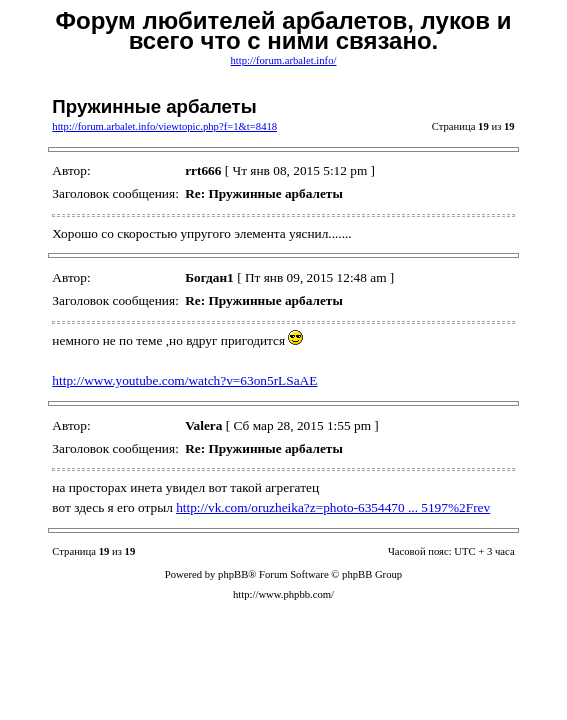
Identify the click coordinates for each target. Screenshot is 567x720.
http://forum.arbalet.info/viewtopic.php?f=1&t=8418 (164, 126)
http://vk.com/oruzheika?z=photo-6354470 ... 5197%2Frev (333, 507)
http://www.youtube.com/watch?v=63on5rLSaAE (184, 380)
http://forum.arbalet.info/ (284, 60)
